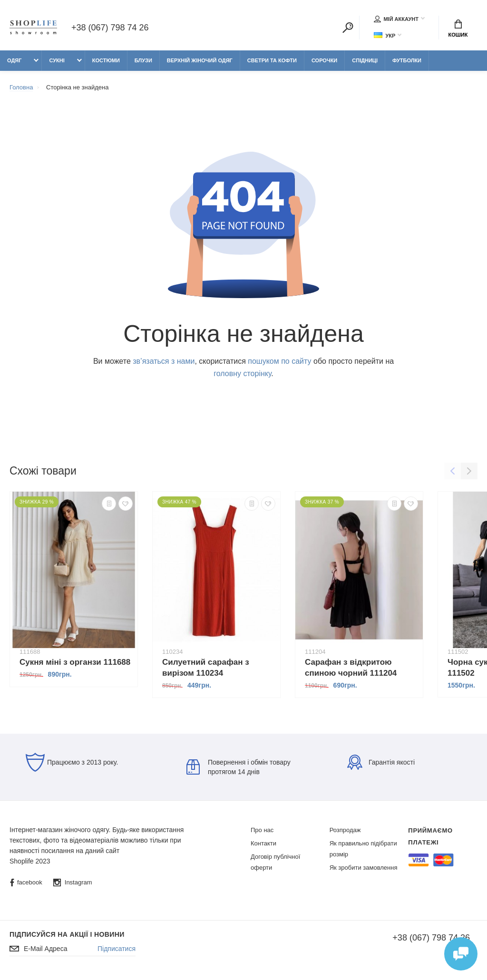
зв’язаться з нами (164, 361)
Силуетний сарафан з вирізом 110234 (206, 668)
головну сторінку (242, 374)
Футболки (407, 60)
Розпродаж (345, 830)
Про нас (262, 830)
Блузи (143, 60)
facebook (26, 883)
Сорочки (324, 60)
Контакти (263, 843)
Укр (385, 35)
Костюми (106, 60)
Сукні (57, 60)
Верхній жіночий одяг (200, 60)
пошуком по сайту (279, 361)
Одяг (14, 60)
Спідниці (365, 60)
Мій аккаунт (396, 19)
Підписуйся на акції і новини (67, 934)
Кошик (458, 29)
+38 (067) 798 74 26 (110, 28)
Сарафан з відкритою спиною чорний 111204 (351, 668)
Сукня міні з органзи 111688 (75, 662)
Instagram (73, 883)
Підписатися (117, 949)
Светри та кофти (272, 60)
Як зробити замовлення (364, 868)
